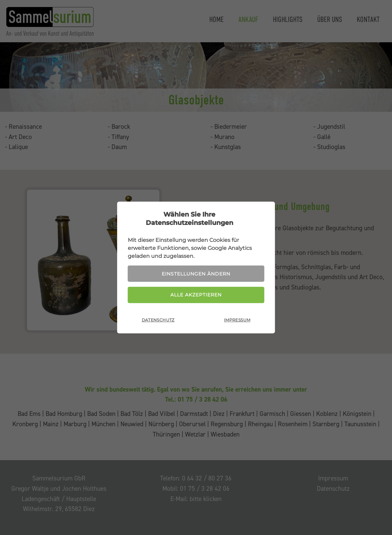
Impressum (237, 320)
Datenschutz (158, 320)
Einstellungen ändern (196, 274)
